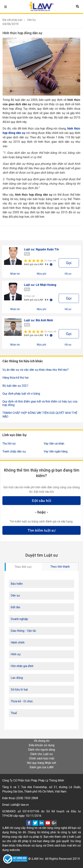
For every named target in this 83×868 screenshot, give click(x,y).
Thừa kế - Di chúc (22, 701)
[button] (77, 6)
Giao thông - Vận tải (23, 631)
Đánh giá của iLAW (42, 767)
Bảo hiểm (17, 584)
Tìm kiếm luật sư (42, 530)
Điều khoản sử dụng (42, 745)
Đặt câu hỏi (41, 501)
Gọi (69, 263)
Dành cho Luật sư (41, 754)
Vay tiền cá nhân (54, 444)
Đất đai (15, 607)
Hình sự (16, 654)
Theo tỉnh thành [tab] (60, 567)
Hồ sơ (68, 274)
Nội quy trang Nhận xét (41, 763)
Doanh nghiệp (19, 619)
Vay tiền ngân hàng (56, 451)
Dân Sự (32, 20)
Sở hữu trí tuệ (19, 690)
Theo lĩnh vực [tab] (23, 567)
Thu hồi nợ (9, 444)
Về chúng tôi (42, 741)
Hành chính (18, 643)
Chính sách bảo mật (42, 758)
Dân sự (15, 595)
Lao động (17, 678)
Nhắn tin (15, 274)
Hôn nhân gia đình (22, 666)
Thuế (14, 713)
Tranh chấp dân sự (14, 451)
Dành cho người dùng (41, 750)
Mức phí (41, 274)
